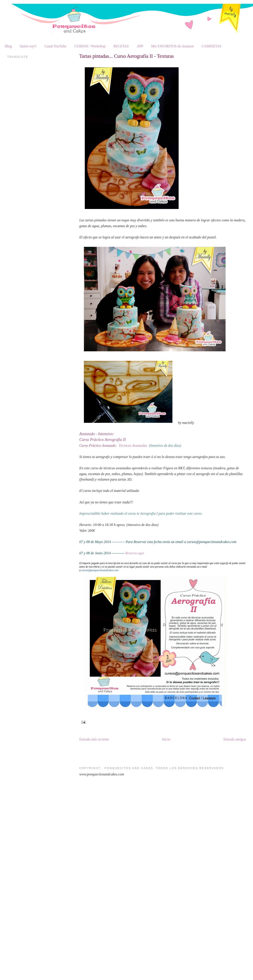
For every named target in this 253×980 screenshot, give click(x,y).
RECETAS (121, 46)
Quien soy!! (28, 46)
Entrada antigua (235, 739)
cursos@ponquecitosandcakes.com (100, 570)
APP (140, 46)
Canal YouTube (55, 46)
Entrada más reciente (94, 739)
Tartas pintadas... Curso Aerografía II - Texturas (126, 56)
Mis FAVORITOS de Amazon (172, 46)
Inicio (166, 739)
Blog (8, 46)
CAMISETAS (211, 46)
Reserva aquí (135, 553)
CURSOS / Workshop (90, 46)
